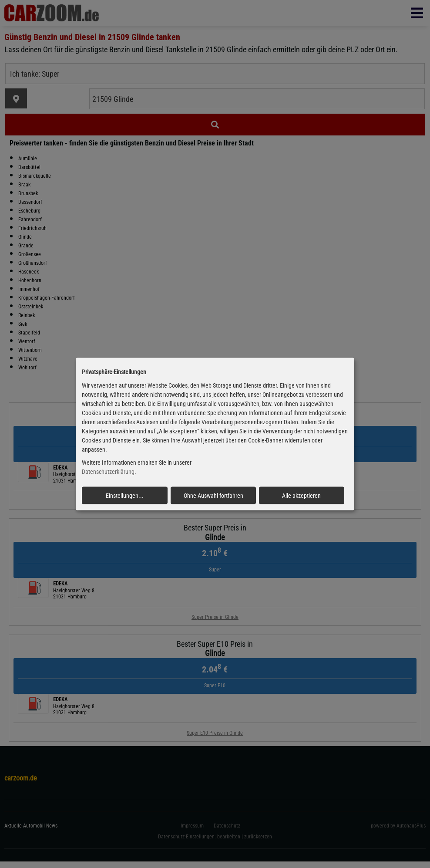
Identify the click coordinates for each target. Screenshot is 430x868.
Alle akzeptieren (301, 496)
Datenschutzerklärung (108, 472)
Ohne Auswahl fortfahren (213, 496)
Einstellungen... (125, 496)
